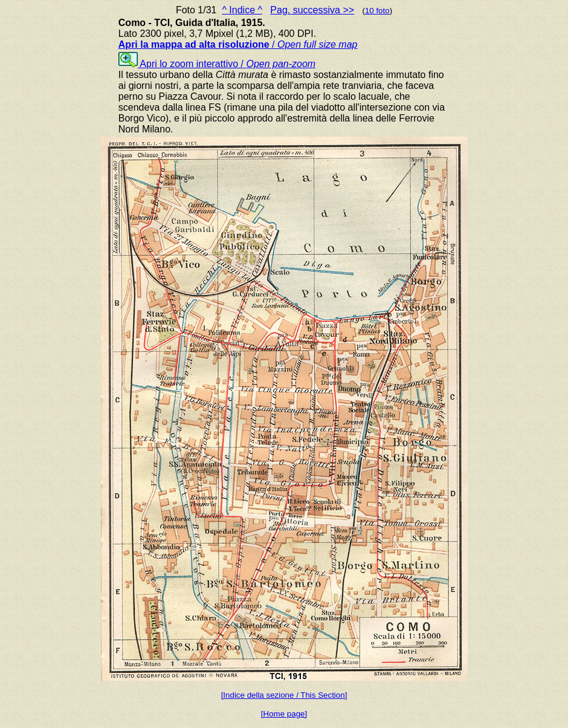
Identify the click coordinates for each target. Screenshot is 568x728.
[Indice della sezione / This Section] (284, 695)
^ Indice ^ (242, 10)
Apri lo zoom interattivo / (217, 64)
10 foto (377, 11)
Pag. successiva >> (312, 10)
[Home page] (284, 714)
